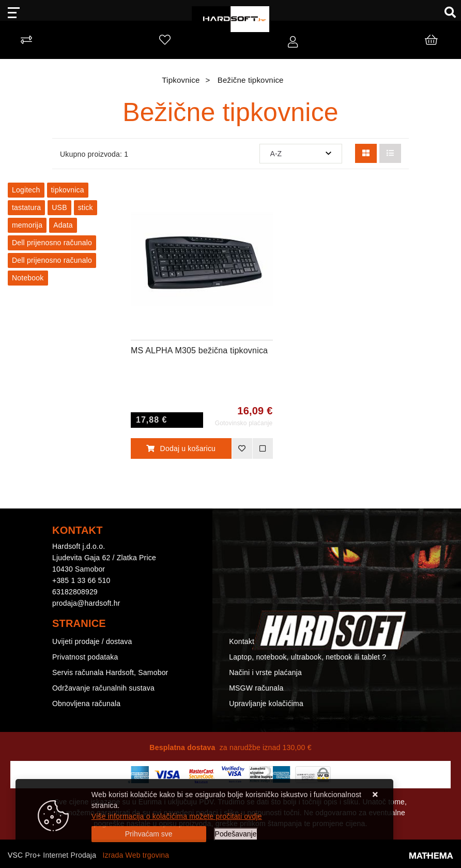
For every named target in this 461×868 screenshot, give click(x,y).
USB (59, 207)
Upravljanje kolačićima (266, 704)
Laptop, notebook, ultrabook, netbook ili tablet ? (308, 657)
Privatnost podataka (85, 657)
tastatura (26, 207)
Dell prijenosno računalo (52, 243)
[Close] (149, 834)
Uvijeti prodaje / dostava (92, 641)
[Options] (236, 834)
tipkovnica (68, 190)
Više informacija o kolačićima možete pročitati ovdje (177, 816)
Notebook (28, 278)
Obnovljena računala (86, 704)
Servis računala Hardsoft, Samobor (110, 672)
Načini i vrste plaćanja (265, 672)
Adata (63, 225)
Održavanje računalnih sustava (103, 688)
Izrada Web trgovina (136, 855)
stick (86, 207)
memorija (27, 225)
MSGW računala (256, 688)
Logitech (26, 190)
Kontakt (242, 641)
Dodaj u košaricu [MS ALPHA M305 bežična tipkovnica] (181, 448)
